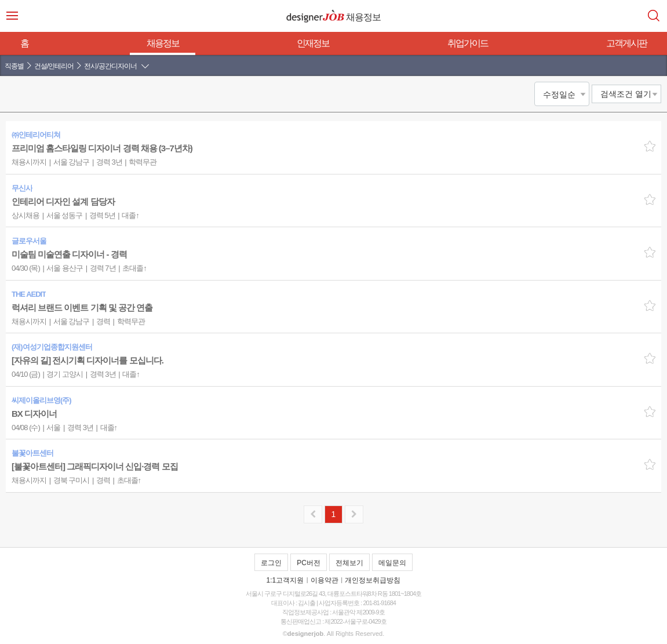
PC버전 (309, 563)
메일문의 (392, 563)
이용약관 (325, 580)
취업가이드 (468, 43)
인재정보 (313, 43)
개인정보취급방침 (373, 580)
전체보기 (349, 563)
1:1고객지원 (285, 580)
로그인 (271, 563)
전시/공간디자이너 (110, 66)
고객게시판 (626, 43)
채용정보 (163, 43)
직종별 (14, 66)
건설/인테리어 (54, 66)
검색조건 (626, 94)
